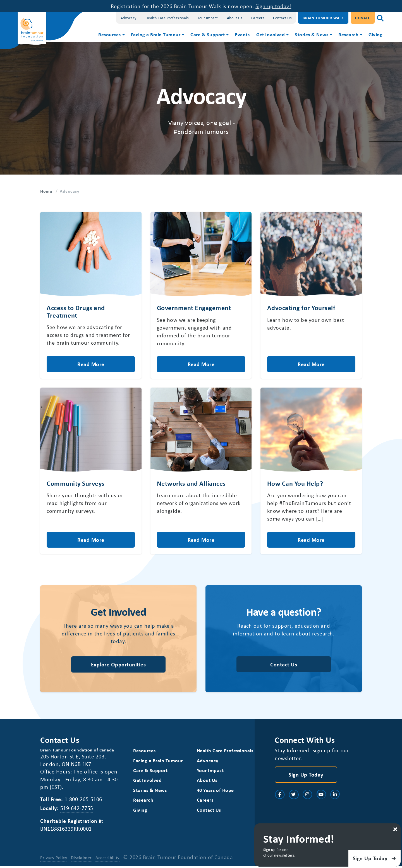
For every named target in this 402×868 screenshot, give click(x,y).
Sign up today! (273, 6)
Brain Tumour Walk (323, 18)
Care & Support (208, 34)
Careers (258, 18)
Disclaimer (81, 859)
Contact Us (282, 18)
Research (348, 34)
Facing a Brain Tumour (156, 34)
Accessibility (107, 859)
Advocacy (129, 18)
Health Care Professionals (167, 18)
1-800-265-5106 (83, 801)
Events (242, 34)
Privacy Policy (54, 859)
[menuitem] (111, 35)
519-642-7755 (77, 810)
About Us (235, 18)
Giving (375, 34)
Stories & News (312, 34)
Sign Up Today (306, 776)
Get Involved (271, 34)
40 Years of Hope (215, 792)
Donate (363, 18)
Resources (110, 34)
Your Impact (208, 18)
